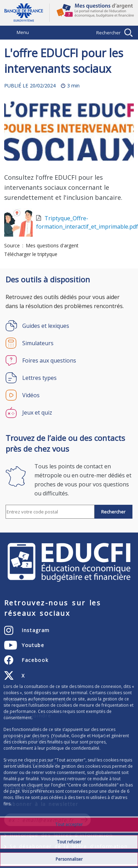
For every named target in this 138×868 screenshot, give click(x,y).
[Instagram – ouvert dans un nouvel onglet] (27, 630)
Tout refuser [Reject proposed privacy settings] (69, 842)
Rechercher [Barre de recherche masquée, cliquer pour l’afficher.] (108, 33)
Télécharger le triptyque (31, 254)
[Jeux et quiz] (69, 412)
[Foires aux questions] (69, 360)
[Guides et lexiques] (69, 326)
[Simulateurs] (69, 343)
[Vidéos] (69, 395)
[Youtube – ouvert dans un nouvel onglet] (24, 645)
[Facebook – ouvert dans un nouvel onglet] (26, 660)
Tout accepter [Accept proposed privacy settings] (69, 824)
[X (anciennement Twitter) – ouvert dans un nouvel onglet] (15, 676)
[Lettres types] (69, 378)
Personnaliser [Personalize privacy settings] (69, 859)
